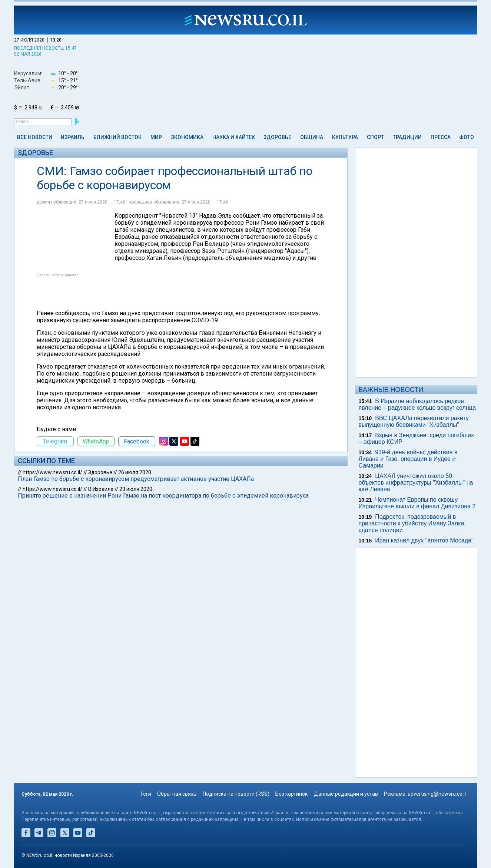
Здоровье (277, 137)
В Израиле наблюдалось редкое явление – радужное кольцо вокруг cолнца (417, 404)
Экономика (187, 137)
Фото (467, 137)
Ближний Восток (117, 137)
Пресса (441, 137)
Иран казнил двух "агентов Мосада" (424, 540)
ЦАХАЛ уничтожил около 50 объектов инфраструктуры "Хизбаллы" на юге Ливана (416, 483)
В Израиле (101, 489)
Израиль (73, 137)
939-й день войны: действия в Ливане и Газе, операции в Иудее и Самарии (408, 459)
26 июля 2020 (135, 472)
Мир (156, 137)
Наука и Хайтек (234, 137)
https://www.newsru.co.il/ (52, 472)
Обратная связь (177, 794)
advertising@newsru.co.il (437, 794)
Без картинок (291, 794)
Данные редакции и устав (346, 794)
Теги (146, 794)
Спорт (375, 137)
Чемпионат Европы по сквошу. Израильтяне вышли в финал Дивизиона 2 (417, 503)
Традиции (407, 137)
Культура (345, 137)
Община (312, 137)
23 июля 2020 (136, 489)
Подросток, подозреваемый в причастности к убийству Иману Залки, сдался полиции (412, 523)
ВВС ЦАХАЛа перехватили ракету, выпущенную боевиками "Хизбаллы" (414, 421)
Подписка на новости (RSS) (236, 794)
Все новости (35, 137)
